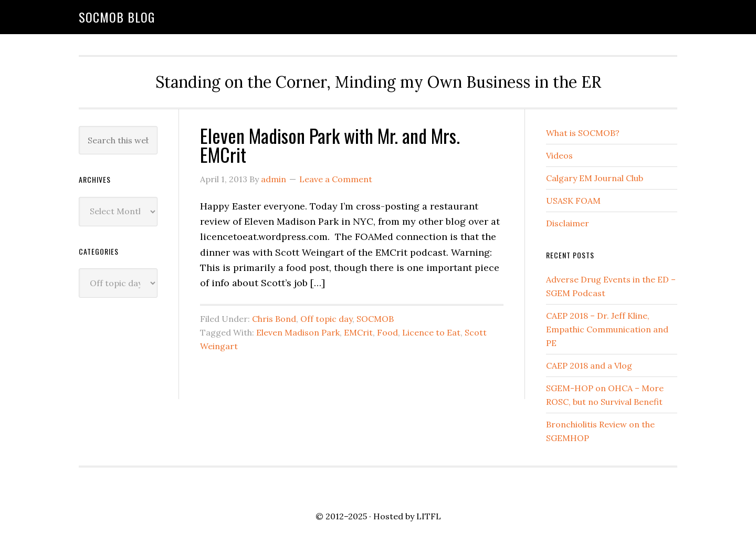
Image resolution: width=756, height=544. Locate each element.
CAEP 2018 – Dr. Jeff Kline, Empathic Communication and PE (607, 329)
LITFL (429, 516)
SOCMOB (375, 319)
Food (387, 332)
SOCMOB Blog (117, 17)
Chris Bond (274, 319)
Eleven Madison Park (298, 332)
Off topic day (326, 319)
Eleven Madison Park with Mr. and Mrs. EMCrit (330, 145)
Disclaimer (568, 223)
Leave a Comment (336, 179)
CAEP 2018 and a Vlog (589, 365)
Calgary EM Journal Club (595, 178)
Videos (559, 155)
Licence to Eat (431, 332)
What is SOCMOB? (583, 133)
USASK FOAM (573, 201)
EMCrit (358, 332)
